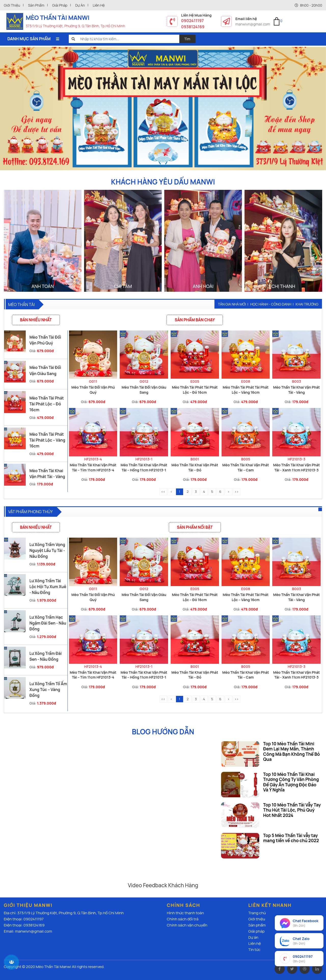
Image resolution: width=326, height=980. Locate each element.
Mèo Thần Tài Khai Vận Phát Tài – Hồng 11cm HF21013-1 (144, 467)
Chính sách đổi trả (183, 919)
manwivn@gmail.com (253, 24)
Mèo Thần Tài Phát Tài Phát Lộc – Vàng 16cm (47, 440)
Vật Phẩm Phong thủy (30, 512)
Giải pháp (60, 5)
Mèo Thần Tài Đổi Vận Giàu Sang (144, 390)
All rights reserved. (88, 967)
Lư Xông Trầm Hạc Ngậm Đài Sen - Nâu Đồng (48, 623)
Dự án (80, 5)
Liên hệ (99, 5)
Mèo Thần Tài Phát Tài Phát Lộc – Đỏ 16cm (46, 404)
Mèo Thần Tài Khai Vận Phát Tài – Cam (246, 467)
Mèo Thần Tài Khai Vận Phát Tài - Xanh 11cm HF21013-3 (296, 467)
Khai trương (307, 304)
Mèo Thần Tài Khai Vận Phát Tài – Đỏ (195, 467)
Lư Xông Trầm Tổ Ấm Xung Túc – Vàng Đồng (48, 690)
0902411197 (192, 21)
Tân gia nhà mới (232, 304)
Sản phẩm (36, 5)
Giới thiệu (12, 5)
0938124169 (193, 27)
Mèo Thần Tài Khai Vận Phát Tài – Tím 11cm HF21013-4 (93, 467)
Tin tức (254, 950)
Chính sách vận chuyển (187, 925)
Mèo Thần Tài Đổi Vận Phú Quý (93, 390)
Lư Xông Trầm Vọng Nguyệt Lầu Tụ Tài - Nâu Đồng (47, 551)
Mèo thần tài (21, 304)
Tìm (187, 39)
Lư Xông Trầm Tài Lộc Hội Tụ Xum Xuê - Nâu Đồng (48, 587)
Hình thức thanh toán (185, 913)
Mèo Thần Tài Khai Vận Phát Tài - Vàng (296, 390)
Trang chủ (257, 913)
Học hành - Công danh (271, 304)
